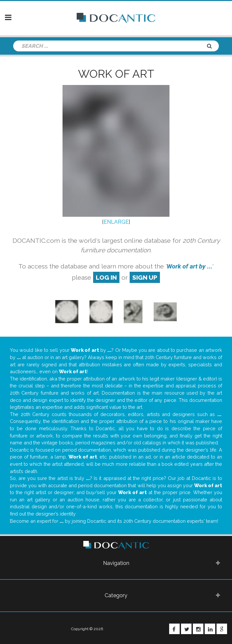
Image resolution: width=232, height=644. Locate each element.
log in (106, 277)
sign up (145, 277)
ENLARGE (116, 222)
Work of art (116, 74)
